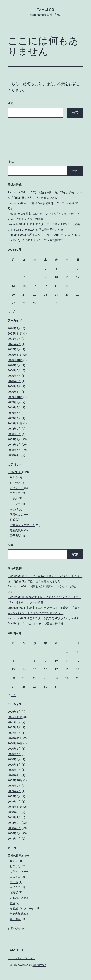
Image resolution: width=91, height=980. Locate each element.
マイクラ (15, 504)
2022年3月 (14, 349)
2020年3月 (14, 381)
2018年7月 (14, 439)
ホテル (14, 498)
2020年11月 (15, 355)
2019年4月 (14, 418)
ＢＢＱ (14, 477)
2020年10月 (15, 360)
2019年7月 (14, 407)
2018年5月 (14, 450)
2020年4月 (14, 376)
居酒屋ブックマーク (22, 525)
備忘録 (14, 509)
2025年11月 (15, 334)
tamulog (45, 10)
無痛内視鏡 (17, 530)
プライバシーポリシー (22, 958)
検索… (12, 104)
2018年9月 (14, 429)
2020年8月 (14, 365)
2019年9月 (14, 402)
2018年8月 (14, 434)
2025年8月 (14, 339)
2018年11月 (15, 423)
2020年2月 (14, 386)
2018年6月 (14, 445)
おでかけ (15, 483)
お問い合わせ (16, 929)
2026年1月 (14, 328)
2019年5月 (14, 413)
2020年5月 (14, 370)
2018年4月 (14, 455)
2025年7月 (14, 344)
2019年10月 (15, 397)
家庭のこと (17, 514)
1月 (12, 312)
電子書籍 (15, 536)
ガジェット (17, 488)
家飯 (12, 520)
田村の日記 (15, 472)
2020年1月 (14, 392)
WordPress (39, 965)
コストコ (15, 493)
